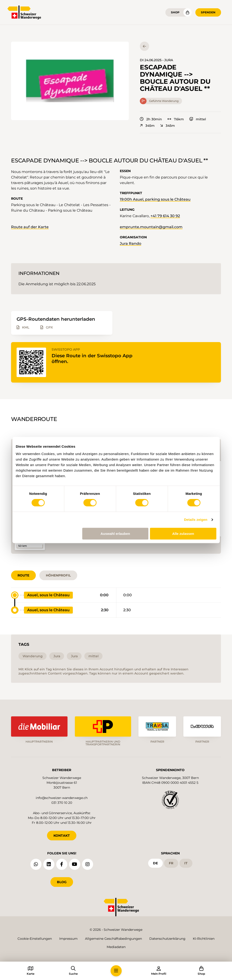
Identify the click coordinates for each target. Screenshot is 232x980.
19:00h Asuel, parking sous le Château (155, 199)
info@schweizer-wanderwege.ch (62, 798)
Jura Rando (131, 244)
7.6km (176, 119)
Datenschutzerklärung (167, 939)
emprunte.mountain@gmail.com (151, 227)
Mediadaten (116, 947)
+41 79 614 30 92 (165, 216)
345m (147, 126)
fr (171, 863)
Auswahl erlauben (115, 534)
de (155, 863)
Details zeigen (196, 520)
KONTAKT (62, 836)
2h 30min (151, 119)
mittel (198, 119)
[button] (70, 81)
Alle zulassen (183, 534)
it (186, 863)
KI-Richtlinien (204, 939)
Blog (62, 882)
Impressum (68, 939)
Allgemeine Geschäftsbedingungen (113, 939)
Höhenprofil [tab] (58, 575)
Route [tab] (23, 575)
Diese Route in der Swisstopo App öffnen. (92, 359)
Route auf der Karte (30, 227)
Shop (175, 12)
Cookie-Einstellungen (35, 939)
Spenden (208, 12)
